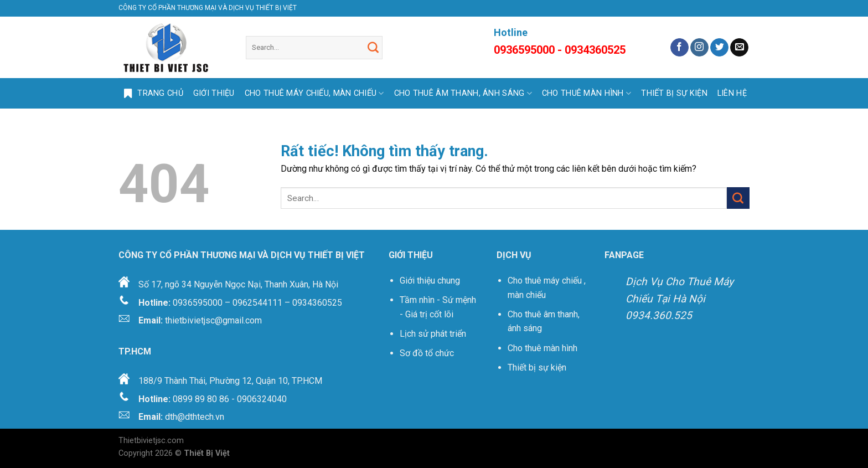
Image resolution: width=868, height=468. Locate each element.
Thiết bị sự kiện (538, 367)
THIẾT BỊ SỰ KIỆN (674, 93)
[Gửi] (373, 48)
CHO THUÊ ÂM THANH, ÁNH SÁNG (463, 93)
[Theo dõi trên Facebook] (680, 48)
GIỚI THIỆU (214, 93)
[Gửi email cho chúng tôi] (739, 48)
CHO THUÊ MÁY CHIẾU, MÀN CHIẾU (314, 93)
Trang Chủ (151, 94)
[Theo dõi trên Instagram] (699, 48)
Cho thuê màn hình (542, 348)
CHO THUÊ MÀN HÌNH (587, 93)
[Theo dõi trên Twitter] (719, 48)
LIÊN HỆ (732, 93)
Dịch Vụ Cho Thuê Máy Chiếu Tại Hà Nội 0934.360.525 (680, 299)
